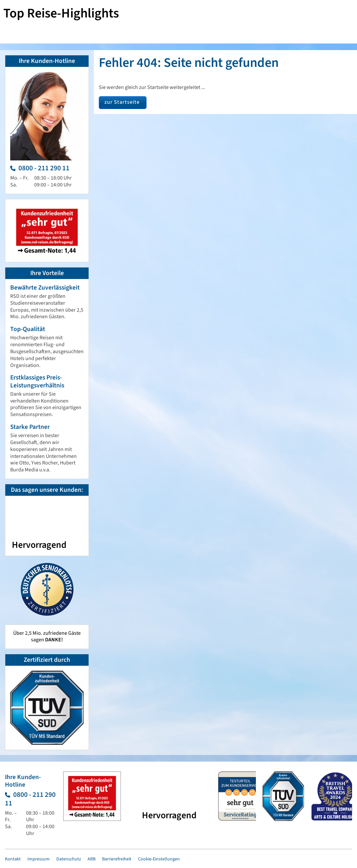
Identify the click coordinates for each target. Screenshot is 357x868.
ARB (92, 859)
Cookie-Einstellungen (159, 859)
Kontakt (13, 859)
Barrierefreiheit (117, 859)
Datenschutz (69, 859)
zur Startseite (122, 102)
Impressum (39, 859)
